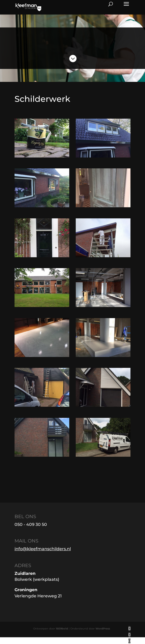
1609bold (62, 629)
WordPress (103, 629)
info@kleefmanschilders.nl (43, 549)
